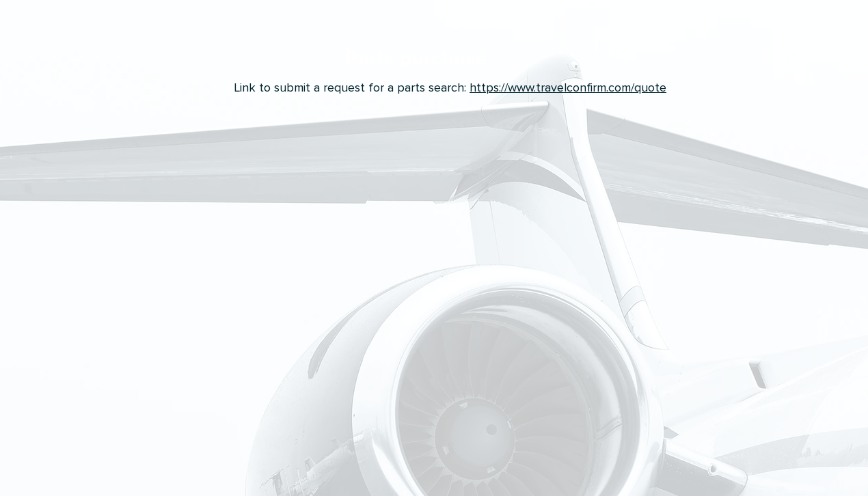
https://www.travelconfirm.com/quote (568, 87)
